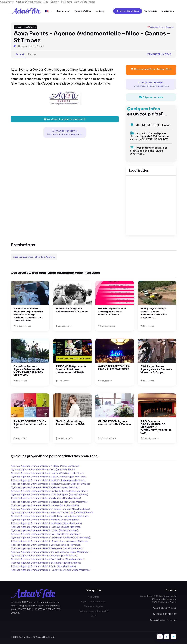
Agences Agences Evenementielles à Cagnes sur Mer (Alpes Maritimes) (49, 502)
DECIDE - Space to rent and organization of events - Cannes (112, 312)
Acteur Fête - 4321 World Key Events (37, 637)
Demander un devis (128, 11)
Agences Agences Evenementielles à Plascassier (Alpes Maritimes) (47, 548)
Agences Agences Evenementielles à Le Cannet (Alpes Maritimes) (46, 523)
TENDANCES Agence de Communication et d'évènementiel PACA (71, 369)
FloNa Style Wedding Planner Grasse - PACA (70, 423)
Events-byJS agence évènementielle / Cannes (72, 310)
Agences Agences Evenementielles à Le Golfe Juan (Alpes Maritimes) (48, 480)
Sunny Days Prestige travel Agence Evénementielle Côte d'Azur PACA (154, 313)
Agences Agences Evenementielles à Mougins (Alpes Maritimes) (45, 520)
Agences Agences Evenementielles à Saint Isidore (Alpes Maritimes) (47, 559)
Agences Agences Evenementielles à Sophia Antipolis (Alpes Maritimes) (49, 491)
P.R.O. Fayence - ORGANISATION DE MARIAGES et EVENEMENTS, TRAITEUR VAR (156, 427)
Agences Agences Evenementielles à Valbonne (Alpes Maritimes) (46, 498)
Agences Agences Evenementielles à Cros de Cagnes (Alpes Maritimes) (49, 495)
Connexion (151, 11)
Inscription (168, 11)
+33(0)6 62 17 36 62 (166, 608)
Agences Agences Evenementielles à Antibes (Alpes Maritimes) (45, 466)
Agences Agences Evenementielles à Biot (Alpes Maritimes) (43, 469)
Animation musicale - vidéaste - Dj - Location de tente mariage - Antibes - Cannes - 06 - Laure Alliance (28, 315)
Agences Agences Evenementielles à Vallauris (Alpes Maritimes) (45, 487)
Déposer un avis (151, 97)
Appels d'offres (83, 11)
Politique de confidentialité (93, 611)
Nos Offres (94, 597)
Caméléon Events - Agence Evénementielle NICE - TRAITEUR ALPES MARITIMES (29, 371)
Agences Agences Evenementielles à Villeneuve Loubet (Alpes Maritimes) (50, 484)
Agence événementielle (94, 602)
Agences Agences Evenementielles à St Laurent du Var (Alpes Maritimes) (50, 509)
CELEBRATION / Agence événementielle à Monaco (115, 423)
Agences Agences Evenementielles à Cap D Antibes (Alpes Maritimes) (49, 477)
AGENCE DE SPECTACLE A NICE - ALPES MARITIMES (114, 368)
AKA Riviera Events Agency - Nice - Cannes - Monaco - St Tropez (156, 369)
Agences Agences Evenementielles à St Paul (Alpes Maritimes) (44, 530)
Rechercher (63, 11)
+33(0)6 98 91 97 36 (166, 614)
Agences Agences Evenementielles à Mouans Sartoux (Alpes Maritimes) (50, 541)
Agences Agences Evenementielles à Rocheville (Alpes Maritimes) (46, 527)
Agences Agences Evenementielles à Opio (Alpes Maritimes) (43, 566)
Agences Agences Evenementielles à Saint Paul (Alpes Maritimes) (46, 534)
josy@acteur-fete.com (165, 620)
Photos (32, 54)
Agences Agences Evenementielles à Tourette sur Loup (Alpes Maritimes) (51, 570)
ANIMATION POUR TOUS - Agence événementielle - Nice (30, 424)
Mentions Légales (94, 606)
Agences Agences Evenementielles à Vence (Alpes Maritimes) (44, 556)
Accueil (20, 54)
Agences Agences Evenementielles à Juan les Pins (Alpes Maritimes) (47, 473)
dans (34, 257)
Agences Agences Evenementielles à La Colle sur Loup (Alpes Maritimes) (50, 516)
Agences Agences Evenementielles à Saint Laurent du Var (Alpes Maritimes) (52, 512)
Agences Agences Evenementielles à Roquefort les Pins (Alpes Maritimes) (50, 538)
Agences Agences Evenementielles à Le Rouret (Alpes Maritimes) (46, 545)
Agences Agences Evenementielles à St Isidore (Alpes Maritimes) (46, 563)
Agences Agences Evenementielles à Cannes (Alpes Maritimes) (45, 505)
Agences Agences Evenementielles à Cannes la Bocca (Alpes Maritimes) (50, 552)
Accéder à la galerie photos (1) (65, 119)
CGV (93, 616)
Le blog (100, 11)
